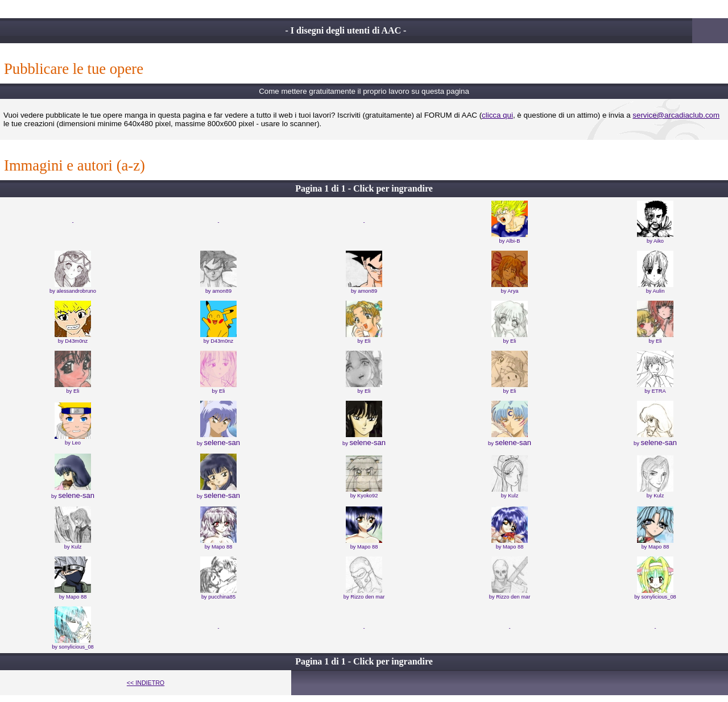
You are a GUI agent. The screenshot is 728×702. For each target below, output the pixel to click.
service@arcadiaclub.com (676, 115)
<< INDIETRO (146, 683)
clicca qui (497, 115)
